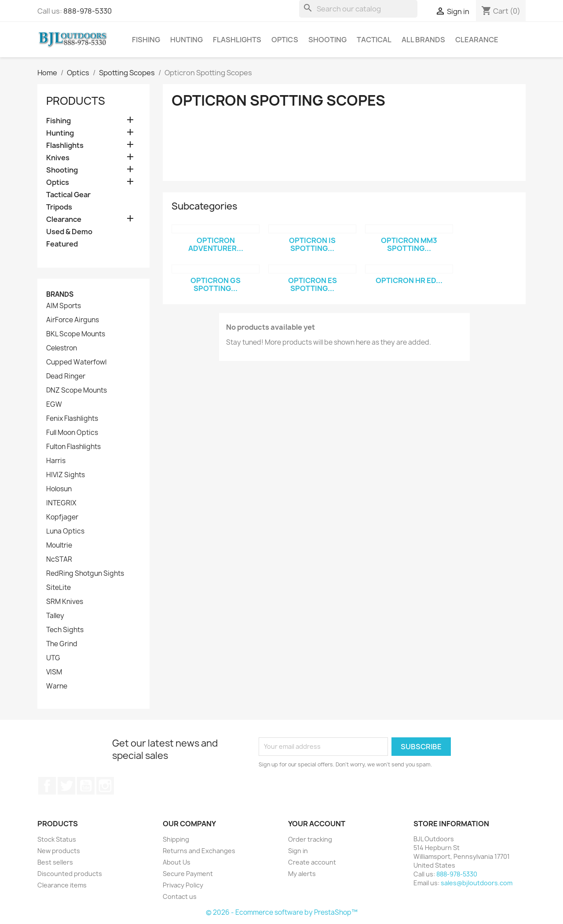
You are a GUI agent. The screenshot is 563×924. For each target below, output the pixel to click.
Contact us (180, 896)
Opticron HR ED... (409, 280)
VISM (54, 672)
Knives (58, 158)
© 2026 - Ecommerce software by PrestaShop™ (282, 912)
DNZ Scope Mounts (77, 390)
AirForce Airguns (73, 320)
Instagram (105, 786)
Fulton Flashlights (73, 447)
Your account (317, 824)
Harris (56, 461)
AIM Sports (64, 306)
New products (59, 851)
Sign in (298, 851)
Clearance (477, 40)
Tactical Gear (68, 195)
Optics (285, 40)
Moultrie (59, 545)
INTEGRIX (61, 503)
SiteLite (58, 588)
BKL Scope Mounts (76, 334)
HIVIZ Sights (66, 475)
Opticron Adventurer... (216, 244)
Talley (55, 616)
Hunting (186, 40)
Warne (57, 686)
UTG (53, 658)
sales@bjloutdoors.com (477, 883)
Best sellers (55, 862)
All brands (423, 40)
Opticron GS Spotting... (216, 284)
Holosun (59, 489)
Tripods (59, 207)
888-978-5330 (88, 11)
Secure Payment (188, 874)
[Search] (358, 9)
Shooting (327, 40)
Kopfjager (62, 517)
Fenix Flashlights (72, 419)
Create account (312, 862)
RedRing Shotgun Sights (85, 574)
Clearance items (62, 885)
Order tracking (310, 839)
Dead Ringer (66, 376)
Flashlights (237, 40)
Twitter (66, 786)
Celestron (62, 348)
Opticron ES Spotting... (313, 284)
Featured (62, 244)
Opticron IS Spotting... (312, 244)
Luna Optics (65, 531)
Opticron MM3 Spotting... (409, 244)
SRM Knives (65, 602)
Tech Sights (65, 630)
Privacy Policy (183, 885)
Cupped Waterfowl (76, 362)
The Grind (62, 644)
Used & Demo (69, 232)
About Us (177, 862)
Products (76, 101)
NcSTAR (59, 560)
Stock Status (57, 839)
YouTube (86, 786)
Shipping (176, 839)
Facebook (47, 786)
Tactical (374, 40)
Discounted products (70, 874)
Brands (60, 294)
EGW (54, 405)
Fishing (146, 40)
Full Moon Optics (72, 433)
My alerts (302, 874)
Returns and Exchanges (199, 851)
